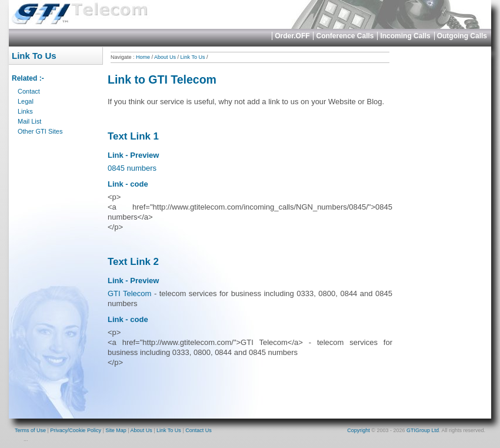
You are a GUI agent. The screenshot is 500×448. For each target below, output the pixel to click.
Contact (29, 91)
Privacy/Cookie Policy (76, 430)
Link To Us (193, 57)
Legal (26, 101)
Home (143, 57)
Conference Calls (345, 36)
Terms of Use (30, 430)
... (26, 439)
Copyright (359, 430)
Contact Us (199, 430)
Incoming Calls (405, 36)
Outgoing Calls (462, 36)
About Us (165, 57)
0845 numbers (132, 168)
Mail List (29, 121)
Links (25, 111)
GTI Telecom (129, 293)
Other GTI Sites (40, 131)
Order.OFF (292, 36)
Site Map (116, 430)
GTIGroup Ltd (423, 430)
